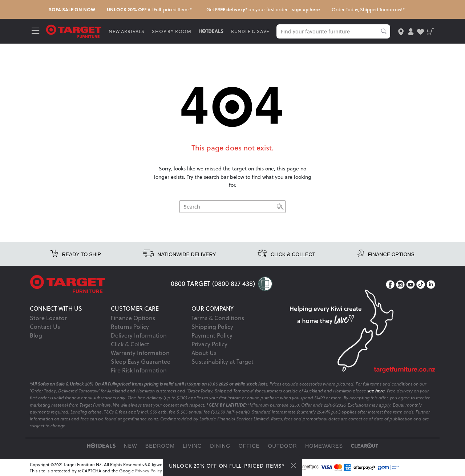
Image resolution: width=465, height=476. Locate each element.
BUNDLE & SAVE (250, 31)
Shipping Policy (212, 327)
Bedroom (160, 446)
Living (192, 446)
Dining (220, 446)
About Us (204, 353)
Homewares (324, 446)
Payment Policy (212, 335)
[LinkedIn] (431, 285)
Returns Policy (130, 327)
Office (249, 446)
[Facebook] (390, 285)
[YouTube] (411, 285)
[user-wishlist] (420, 31)
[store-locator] (401, 31)
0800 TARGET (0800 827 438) (213, 284)
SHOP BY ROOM (172, 31)
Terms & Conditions (218, 318)
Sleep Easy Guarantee (141, 362)
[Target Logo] (74, 31)
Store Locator (48, 318)
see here (376, 391)
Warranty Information (140, 353)
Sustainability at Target (223, 362)
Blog (36, 335)
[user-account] (410, 31)
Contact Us (45, 327)
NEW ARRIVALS (127, 31)
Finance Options (133, 318)
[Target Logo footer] (100, 284)
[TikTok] (421, 285)
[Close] (294, 465)
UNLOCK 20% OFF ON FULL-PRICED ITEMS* (227, 466)
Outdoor (282, 446)
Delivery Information (139, 335)
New (130, 446)
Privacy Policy (209, 344)
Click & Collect (130, 344)
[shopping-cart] (430, 31)
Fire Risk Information (139, 370)
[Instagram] (400, 285)
